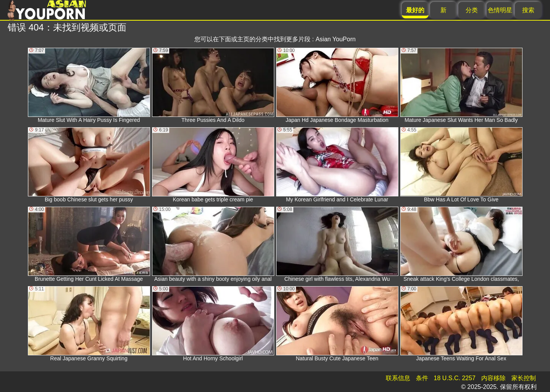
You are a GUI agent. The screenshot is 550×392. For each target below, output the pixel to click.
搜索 (528, 10)
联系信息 (398, 378)
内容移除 (493, 378)
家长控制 (524, 378)
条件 (422, 378)
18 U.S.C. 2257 (455, 378)
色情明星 (500, 10)
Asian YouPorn (336, 39)
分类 (472, 10)
